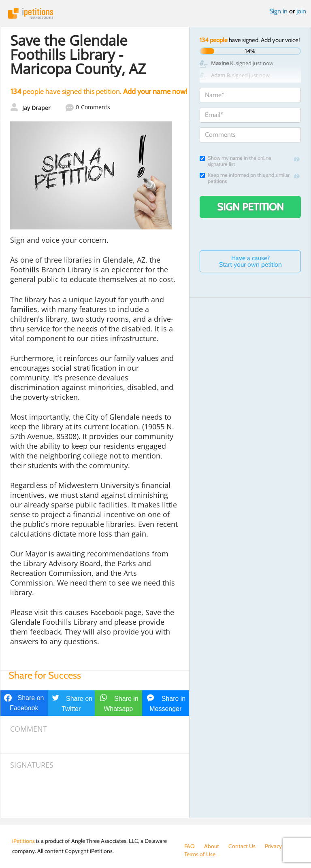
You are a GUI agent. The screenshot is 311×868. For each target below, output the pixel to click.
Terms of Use (200, 854)
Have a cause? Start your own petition (250, 261)
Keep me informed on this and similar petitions (245, 178)
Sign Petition (250, 207)
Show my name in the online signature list (235, 161)
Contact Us (242, 846)
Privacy (273, 846)
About (212, 846)
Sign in (278, 11)
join (301, 11)
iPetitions (155, 13)
